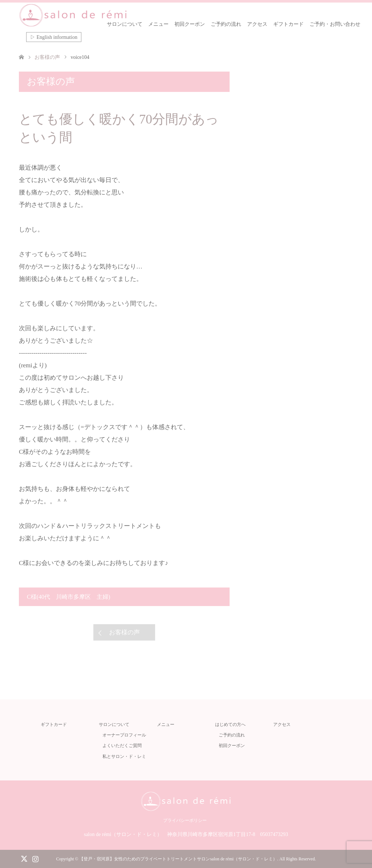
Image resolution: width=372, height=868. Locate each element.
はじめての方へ (230, 724)
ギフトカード (288, 24)
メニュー (158, 24)
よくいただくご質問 (122, 746)
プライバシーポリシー (185, 820)
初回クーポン (190, 24)
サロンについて (125, 24)
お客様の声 (124, 632)
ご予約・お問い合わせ (335, 24)
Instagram (35, 858)
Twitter (24, 858)
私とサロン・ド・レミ (124, 756)
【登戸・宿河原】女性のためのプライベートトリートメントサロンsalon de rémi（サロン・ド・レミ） (178, 859)
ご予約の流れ (226, 24)
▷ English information (54, 37)
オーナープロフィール (124, 735)
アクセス (257, 24)
